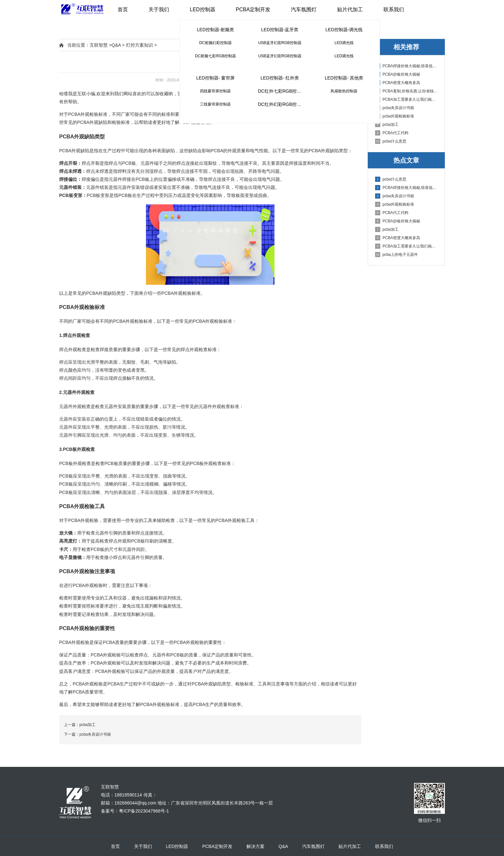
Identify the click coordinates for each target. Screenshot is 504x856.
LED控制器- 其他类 (344, 78)
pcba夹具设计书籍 (395, 108)
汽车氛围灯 (304, 9)
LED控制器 (202, 9)
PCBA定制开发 (253, 9)
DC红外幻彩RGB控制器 (282, 104)
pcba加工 (387, 125)
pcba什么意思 (391, 141)
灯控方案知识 (139, 45)
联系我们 (394, 9)
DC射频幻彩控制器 (216, 43)
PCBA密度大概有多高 (398, 83)
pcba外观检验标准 (395, 116)
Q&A (116, 45)
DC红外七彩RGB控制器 (282, 91)
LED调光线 (344, 43)
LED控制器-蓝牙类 (280, 30)
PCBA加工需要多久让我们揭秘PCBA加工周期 (407, 99)
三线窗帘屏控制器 (215, 104)
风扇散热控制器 (344, 91)
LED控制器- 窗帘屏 (216, 78)
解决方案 (256, 846)
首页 (123, 9)
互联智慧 (99, 45)
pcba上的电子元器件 (396, 255)
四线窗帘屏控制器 (215, 91)
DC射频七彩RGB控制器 (216, 56)
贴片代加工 (350, 9)
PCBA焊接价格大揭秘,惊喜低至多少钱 (407, 66)
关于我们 (159, 9)
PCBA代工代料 (392, 133)
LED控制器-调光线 (344, 30)
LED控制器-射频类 (216, 30)
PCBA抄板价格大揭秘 (398, 74)
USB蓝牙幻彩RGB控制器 (280, 43)
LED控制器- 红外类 (280, 78)
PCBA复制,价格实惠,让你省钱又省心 (407, 91)
